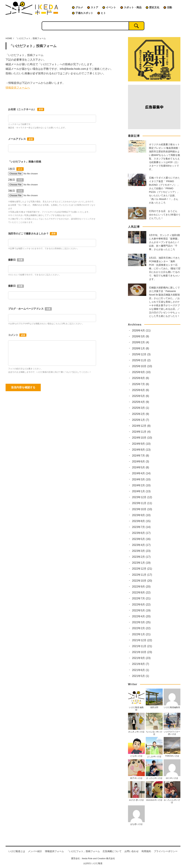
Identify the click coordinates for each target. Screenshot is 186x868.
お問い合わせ (132, 851)
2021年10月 (142, 652)
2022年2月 (141, 628)
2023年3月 (141, 551)
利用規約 (146, 851)
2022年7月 (141, 598)
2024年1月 (141, 491)
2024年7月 (141, 456)
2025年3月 (141, 408)
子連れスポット (84, 13)
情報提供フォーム (54, 851)
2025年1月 (141, 420)
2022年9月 (141, 587)
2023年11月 (142, 503)
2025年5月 (141, 396)
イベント (111, 7)
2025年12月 (141, 354)
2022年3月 (141, 622)
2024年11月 (141, 432)
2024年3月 (141, 479)
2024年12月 (141, 426)
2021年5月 (141, 676)
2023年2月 (141, 557)
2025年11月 (141, 360)
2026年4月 (141, 330)
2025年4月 (141, 402)
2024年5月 (141, 467)
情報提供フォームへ (18, 88)
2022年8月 (141, 593)
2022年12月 (142, 569)
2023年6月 (141, 533)
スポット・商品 (133, 7)
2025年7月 (141, 384)
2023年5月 (141, 539)
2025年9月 (141, 372)
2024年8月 (141, 450)
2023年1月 (141, 563)
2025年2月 (141, 414)
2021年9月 (141, 658)
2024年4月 (141, 473)
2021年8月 (141, 664)
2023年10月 (142, 509)
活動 (169, 7)
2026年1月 (141, 348)
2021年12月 (142, 640)
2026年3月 (141, 336)
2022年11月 (142, 575)
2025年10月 (142, 366)
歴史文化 (154, 7)
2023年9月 (141, 515)
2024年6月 (141, 462)
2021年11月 (142, 646)
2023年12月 (142, 497)
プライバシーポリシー (166, 851)
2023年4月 (141, 545)
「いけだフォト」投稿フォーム (83, 851)
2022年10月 (142, 581)
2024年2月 (141, 485)
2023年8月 (141, 521)
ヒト (103, 13)
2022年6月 (141, 605)
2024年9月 (141, 444)
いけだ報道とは (17, 851)
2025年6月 (141, 390)
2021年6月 (141, 670)
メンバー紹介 (35, 851)
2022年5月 (141, 610)
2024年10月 (142, 438)
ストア (94, 7)
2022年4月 (141, 616)
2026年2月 (141, 342)
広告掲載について (112, 851)
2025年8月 (141, 378)
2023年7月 (141, 527)
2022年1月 (141, 634)
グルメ (79, 7)
